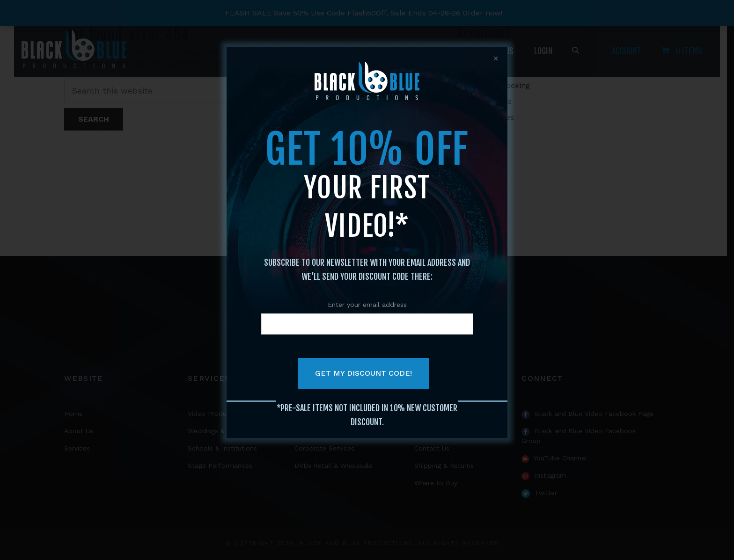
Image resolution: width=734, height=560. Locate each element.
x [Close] (496, 58)
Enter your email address (367, 305)
